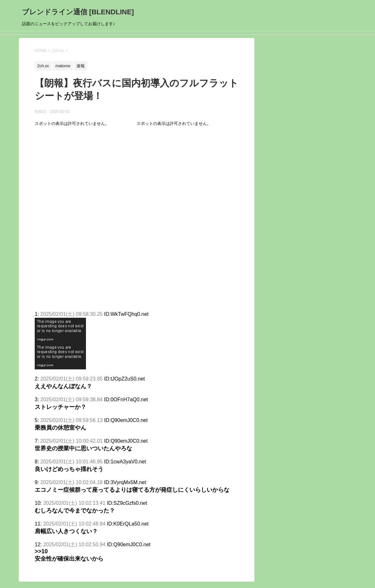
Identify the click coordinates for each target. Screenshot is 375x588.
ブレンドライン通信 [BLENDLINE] (78, 12)
